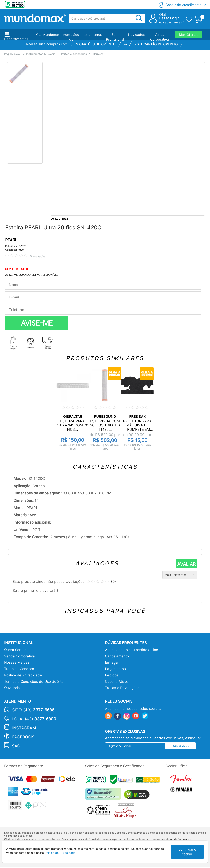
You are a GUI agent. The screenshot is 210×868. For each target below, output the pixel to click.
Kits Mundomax (48, 35)
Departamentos (16, 39)
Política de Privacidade (23, 675)
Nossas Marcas (17, 662)
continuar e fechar (187, 852)
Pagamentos (115, 669)
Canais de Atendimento (184, 5)
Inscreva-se (181, 746)
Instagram (24, 728)
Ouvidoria (12, 688)
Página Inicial (12, 54)
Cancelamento (117, 656)
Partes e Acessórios (74, 54)
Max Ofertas (189, 35)
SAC (16, 746)
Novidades (136, 35)
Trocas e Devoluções (122, 688)
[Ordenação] (180, 575)
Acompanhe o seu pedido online (132, 650)
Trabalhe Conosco (19, 669)
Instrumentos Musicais (41, 54)
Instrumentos (92, 35)
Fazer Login (169, 18)
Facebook (23, 737)
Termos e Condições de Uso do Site (34, 682)
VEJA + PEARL (60, 219)
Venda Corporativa (19, 656)
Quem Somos (15, 650)
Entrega (111, 662)
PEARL (11, 240)
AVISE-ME (37, 323)
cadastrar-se (172, 22)
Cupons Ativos (117, 682)
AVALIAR (186, 564)
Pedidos (112, 675)
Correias (98, 54)
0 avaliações (38, 256)
